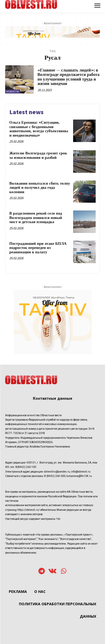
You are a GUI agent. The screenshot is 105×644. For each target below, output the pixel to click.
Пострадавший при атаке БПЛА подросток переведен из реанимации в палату (38, 248)
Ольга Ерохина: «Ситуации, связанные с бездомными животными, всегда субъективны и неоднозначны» (39, 129)
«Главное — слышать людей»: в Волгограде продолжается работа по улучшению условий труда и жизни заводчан (69, 77)
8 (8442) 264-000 (55, 476)
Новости (13, 92)
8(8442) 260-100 (26, 467)
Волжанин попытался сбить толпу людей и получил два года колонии (40, 188)
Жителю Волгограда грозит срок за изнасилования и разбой (38, 155)
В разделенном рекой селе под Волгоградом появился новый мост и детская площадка (36, 218)
